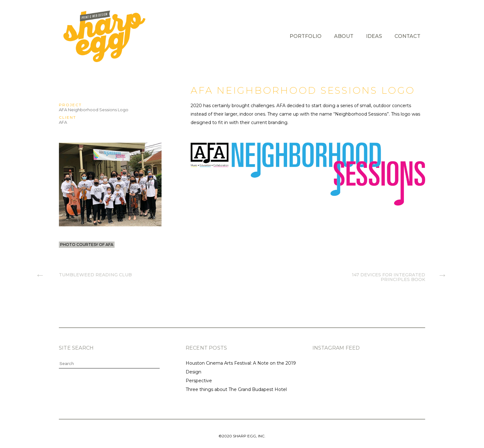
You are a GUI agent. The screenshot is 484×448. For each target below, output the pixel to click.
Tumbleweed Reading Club (95, 275)
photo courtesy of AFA (87, 245)
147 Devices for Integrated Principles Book (389, 277)
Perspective (199, 381)
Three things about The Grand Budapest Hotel (236, 389)
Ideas (374, 36)
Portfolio (306, 36)
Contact (407, 36)
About (344, 36)
